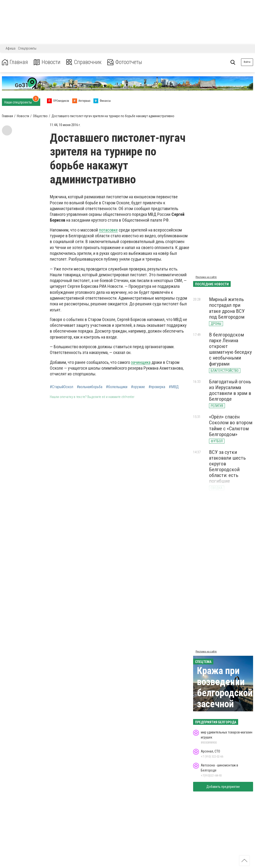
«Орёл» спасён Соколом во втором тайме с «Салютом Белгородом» (231, 425)
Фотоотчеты (127, 62)
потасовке (108, 230)
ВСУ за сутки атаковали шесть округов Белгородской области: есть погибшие (227, 467)
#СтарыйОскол (62, 387)
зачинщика (141, 362)
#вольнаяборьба (90, 387)
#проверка (157, 387)
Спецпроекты (27, 48)
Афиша (10, 48)
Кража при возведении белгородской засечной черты (225, 693)
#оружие (138, 387)
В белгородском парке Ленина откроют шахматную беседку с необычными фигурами (230, 349)
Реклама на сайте (206, 277)
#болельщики (117, 387)
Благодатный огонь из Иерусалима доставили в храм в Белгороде (230, 390)
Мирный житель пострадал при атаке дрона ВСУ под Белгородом (227, 308)
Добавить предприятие (223, 787)
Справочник (85, 62)
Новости (48, 62)
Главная (15, 62)
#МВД (174, 387)
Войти (247, 62)
